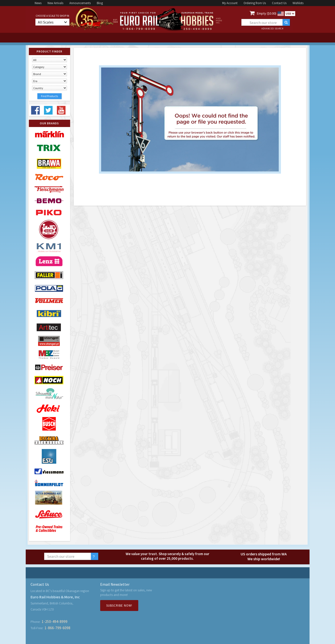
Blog (100, 3)
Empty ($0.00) (267, 13)
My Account (230, 3)
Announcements (80, 3)
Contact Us (279, 3)
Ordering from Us (255, 3)
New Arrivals (55, 3)
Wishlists (298, 3)
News (38, 3)
